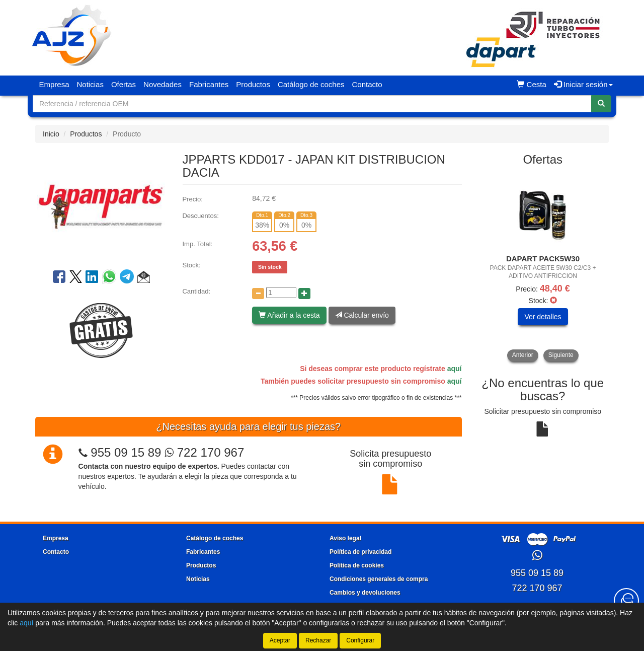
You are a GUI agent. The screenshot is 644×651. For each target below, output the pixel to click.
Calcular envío (362, 315)
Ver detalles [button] (543, 317)
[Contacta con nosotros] (626, 601)
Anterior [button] (523, 355)
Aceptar (280, 640)
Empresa (54, 84)
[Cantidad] (281, 293)
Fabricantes (209, 84)
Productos (253, 84)
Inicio (51, 134)
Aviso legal (345, 538)
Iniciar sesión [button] (583, 84)
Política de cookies (357, 565)
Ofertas (124, 84)
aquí (455, 369)
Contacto (367, 84)
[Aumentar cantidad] (304, 294)
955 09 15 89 (126, 452)
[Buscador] (312, 104)
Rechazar (318, 640)
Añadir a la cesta (289, 315)
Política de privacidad (360, 552)
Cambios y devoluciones (365, 593)
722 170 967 (204, 452)
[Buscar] (601, 104)
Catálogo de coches (311, 84)
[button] (144, 278)
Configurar (360, 640)
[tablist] (543, 267)
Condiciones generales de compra (379, 579)
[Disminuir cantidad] (258, 294)
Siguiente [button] (561, 355)
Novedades (163, 84)
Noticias (90, 84)
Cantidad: (196, 291)
